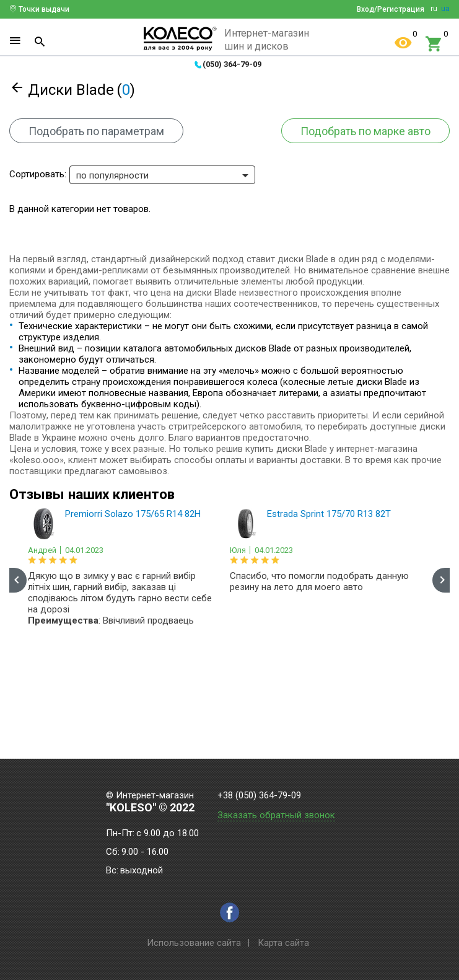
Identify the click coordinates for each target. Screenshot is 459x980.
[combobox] (162, 175)
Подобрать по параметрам (96, 131)
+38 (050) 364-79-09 (259, 796)
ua (445, 9)
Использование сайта (194, 943)
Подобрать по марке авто (365, 131)
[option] (123, 570)
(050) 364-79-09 (232, 64)
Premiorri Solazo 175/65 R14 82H (133, 514)
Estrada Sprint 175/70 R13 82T (329, 514)
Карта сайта (283, 943)
